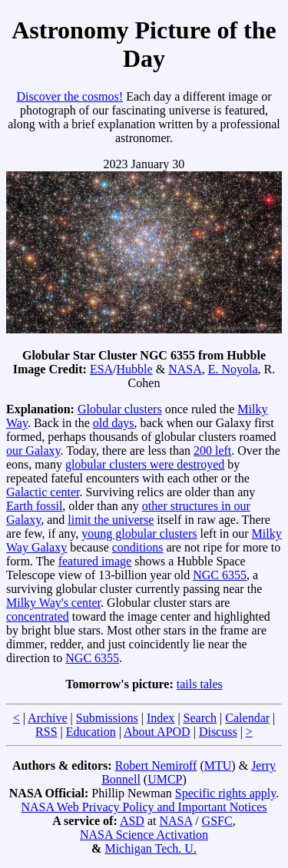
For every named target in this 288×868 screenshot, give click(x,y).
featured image (95, 561)
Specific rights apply (225, 793)
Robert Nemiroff (156, 765)
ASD (132, 821)
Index (161, 718)
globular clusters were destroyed (145, 464)
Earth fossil (34, 506)
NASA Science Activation (144, 835)
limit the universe (111, 520)
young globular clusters (139, 533)
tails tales (200, 684)
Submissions (107, 718)
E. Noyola (233, 369)
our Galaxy (33, 451)
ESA (101, 369)
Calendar (247, 718)
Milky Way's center (53, 603)
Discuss (218, 732)
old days (114, 423)
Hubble (135, 369)
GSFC (217, 821)
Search (200, 718)
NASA (185, 369)
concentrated (38, 616)
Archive (48, 718)
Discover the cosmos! (70, 96)
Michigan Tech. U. (150, 848)
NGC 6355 (220, 575)
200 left (212, 451)
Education (91, 732)
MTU (218, 765)
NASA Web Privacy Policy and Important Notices (144, 807)
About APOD (157, 732)
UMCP (165, 779)
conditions (138, 547)
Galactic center (43, 492)
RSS (46, 732)
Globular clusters (120, 409)
